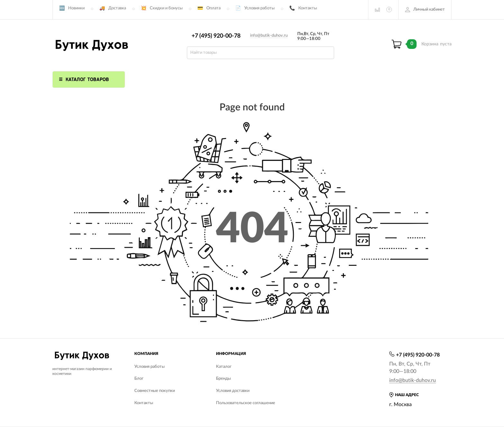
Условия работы (259, 8)
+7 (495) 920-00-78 (216, 36)
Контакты (308, 8)
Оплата (213, 8)
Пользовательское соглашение (246, 403)
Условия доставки (233, 391)
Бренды (223, 379)
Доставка (117, 8)
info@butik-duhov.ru (269, 36)
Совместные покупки (155, 391)
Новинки (76, 8)
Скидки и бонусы (166, 8)
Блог (139, 379)
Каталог (224, 367)
